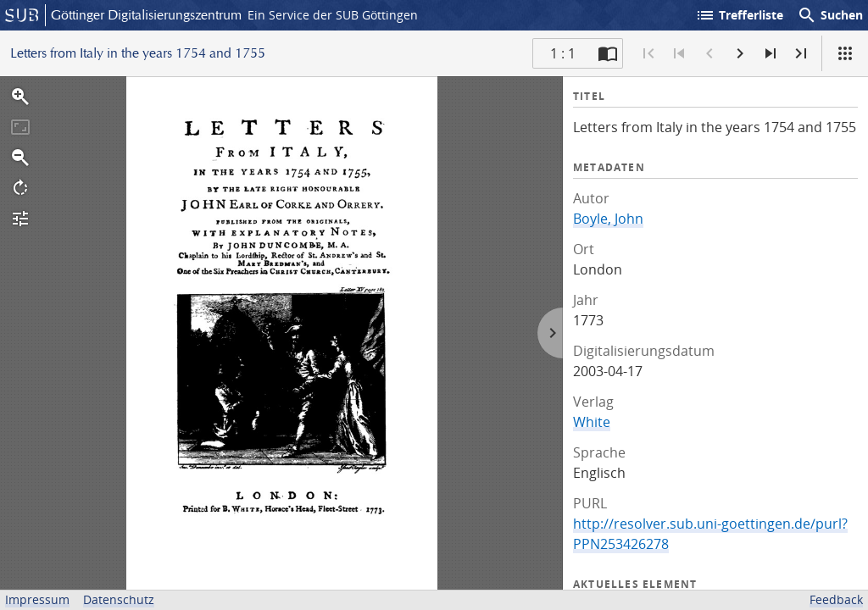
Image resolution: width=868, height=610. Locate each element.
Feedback (836, 599)
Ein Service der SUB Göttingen (333, 15)
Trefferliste (739, 15)
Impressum (37, 599)
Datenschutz (119, 599)
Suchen (830, 15)
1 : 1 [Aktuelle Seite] (563, 53)
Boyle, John (608, 219)
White (592, 422)
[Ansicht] (845, 53)
